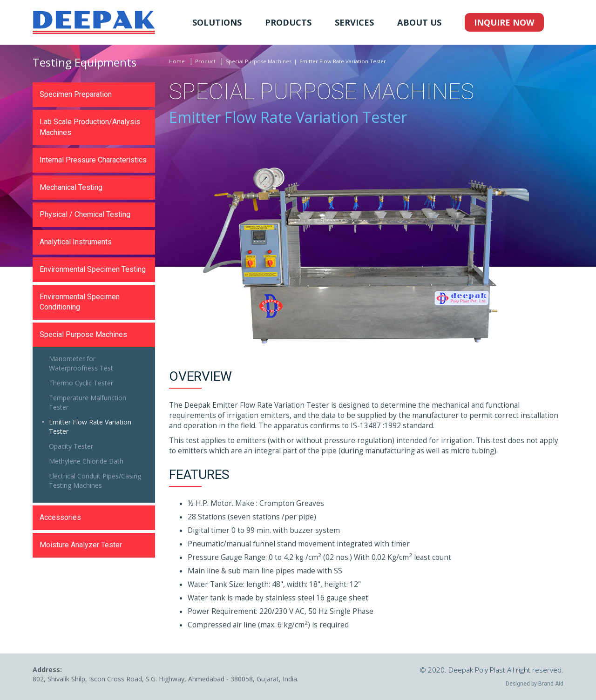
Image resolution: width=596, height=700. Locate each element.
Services (354, 22)
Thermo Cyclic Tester (81, 383)
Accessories (60, 517)
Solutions (217, 22)
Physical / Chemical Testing (85, 214)
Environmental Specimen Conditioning (80, 302)
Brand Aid (551, 684)
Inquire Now (504, 22)
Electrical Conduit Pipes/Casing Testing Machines (95, 481)
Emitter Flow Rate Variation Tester (90, 427)
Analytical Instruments (76, 242)
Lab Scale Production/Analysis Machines (90, 127)
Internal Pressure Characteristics (93, 160)
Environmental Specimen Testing (93, 269)
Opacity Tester (71, 446)
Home (177, 61)
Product (205, 61)
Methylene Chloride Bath (86, 461)
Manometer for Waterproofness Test (81, 363)
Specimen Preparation (76, 94)
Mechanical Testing (71, 187)
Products (288, 22)
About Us (419, 22)
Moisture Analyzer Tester (81, 545)
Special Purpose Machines (259, 61)
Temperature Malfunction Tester (88, 402)
